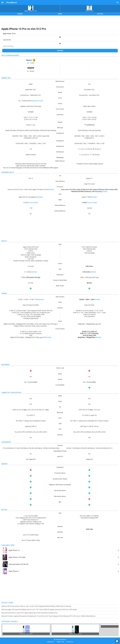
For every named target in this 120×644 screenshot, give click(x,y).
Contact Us (70, 642)
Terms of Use (60, 642)
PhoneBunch (12, 2)
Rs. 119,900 (31, 61)
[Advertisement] (60, 21)
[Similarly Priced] (37, 101)
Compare (60, 51)
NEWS (60, 14)
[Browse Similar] (32, 203)
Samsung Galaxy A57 (26, 634)
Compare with (8, 545)
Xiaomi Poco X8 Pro (75, 634)
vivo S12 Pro (89, 9)
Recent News (7, 603)
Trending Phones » (10, 622)
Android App (51, 642)
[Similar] (51, 190)
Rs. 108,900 (31, 70)
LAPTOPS (100, 14)
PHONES (20, 14)
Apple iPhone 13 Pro (31, 9)
